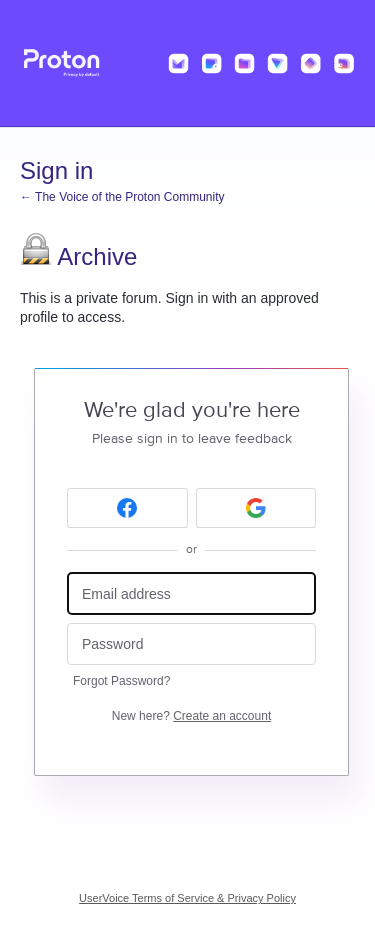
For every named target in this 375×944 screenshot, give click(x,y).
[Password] (191, 644)
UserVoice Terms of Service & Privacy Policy (187, 898)
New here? (191, 716)
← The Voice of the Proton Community (122, 197)
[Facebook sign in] (127, 508)
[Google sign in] (256, 508)
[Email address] (191, 593)
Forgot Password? (121, 681)
